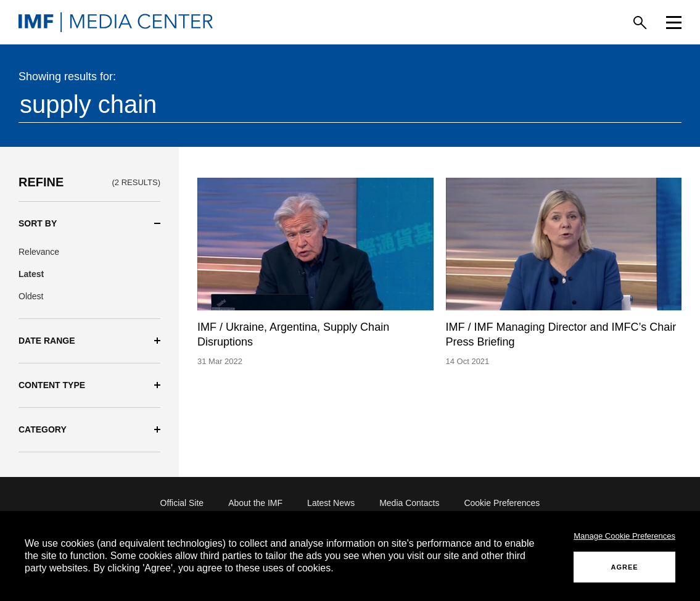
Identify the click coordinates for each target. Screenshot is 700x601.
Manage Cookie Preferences (624, 536)
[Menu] (674, 23)
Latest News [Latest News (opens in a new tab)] (331, 503)
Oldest (31, 296)
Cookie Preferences (502, 503)
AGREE (625, 567)
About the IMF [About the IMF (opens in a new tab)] (255, 503)
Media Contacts (409, 503)
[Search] (640, 23)
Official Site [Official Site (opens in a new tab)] (182, 503)
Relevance (39, 252)
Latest (31, 274)
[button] (89, 224)
